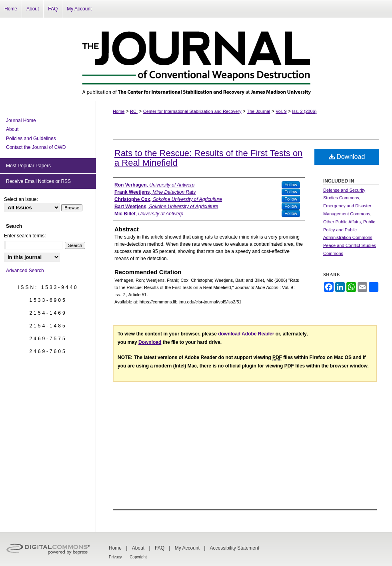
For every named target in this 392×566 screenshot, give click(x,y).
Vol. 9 (281, 111)
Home (119, 111)
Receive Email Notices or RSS (38, 181)
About (12, 129)
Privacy (115, 557)
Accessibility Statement (235, 548)
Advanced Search (25, 271)
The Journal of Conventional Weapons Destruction (196, 59)
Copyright (138, 557)
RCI (134, 111)
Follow (291, 185)
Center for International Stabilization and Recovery (192, 111)
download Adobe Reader (246, 334)
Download (347, 157)
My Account (187, 548)
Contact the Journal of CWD (36, 147)
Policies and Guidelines (31, 138)
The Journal (258, 111)
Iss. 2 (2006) (304, 111)
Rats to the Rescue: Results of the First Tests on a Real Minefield (208, 158)
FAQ (160, 548)
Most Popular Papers (28, 166)
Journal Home (21, 120)
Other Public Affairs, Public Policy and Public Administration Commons (349, 230)
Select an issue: (21, 199)
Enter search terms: (25, 236)
